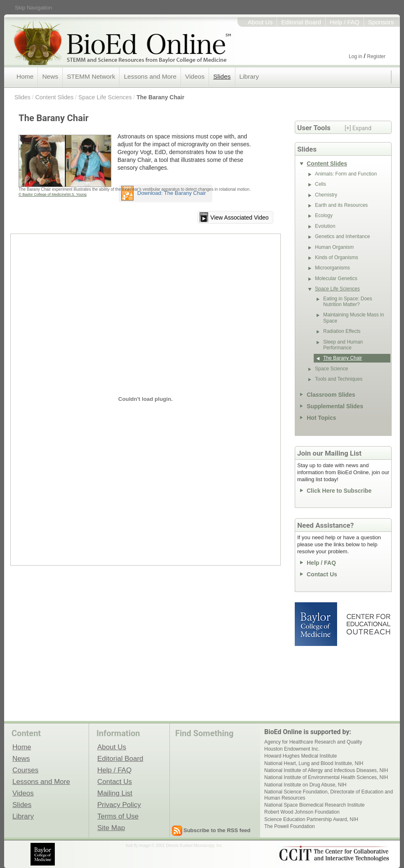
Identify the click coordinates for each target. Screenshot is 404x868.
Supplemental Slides (335, 406)
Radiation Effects (342, 331)
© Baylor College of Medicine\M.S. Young (53, 194)
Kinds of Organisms (337, 257)
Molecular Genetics (336, 278)
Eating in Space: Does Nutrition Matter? (348, 302)
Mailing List (115, 793)
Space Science (331, 369)
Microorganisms (332, 268)
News (50, 76)
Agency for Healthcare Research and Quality (313, 742)
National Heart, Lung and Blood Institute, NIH (314, 763)
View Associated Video (239, 218)
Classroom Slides (331, 395)
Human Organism (334, 247)
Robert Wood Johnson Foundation (302, 812)
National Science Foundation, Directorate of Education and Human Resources (329, 795)
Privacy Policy (119, 805)
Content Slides (54, 97)
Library (249, 76)
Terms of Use (118, 816)
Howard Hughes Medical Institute (301, 756)
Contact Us (322, 574)
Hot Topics (321, 418)
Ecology (324, 215)
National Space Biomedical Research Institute (314, 805)
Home (25, 76)
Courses (25, 770)
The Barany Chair (160, 97)
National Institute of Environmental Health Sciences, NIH (326, 777)
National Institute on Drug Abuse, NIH (305, 785)
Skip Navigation (33, 8)
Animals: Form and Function (346, 174)
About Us (260, 22)
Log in (356, 56)
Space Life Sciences (105, 97)
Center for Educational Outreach (368, 624)
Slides (222, 76)
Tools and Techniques (339, 379)
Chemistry (326, 195)
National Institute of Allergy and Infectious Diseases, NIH (326, 770)
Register (376, 56)
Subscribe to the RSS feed (217, 830)
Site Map (111, 828)
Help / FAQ (345, 22)
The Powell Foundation (290, 826)
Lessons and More (150, 76)
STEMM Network (91, 76)
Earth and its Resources (341, 205)
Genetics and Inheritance (342, 236)
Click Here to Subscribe (339, 491)
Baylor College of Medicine (317, 624)
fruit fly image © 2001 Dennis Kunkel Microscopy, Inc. (174, 846)
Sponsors (381, 22)
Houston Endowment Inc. (292, 749)
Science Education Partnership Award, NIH (311, 819)
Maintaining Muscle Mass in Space (353, 318)
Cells (321, 184)
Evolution (325, 226)
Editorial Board (301, 22)
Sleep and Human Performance (343, 345)
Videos (195, 76)
